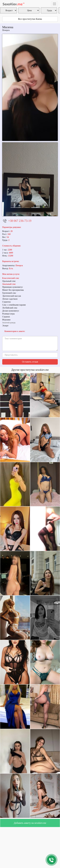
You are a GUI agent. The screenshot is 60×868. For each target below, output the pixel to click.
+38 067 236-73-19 (20, 221)
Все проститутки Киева (30, 19)
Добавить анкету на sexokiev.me (30, 823)
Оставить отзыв (30, 362)
